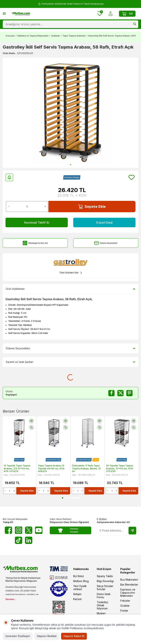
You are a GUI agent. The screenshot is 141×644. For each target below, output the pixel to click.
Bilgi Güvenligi (105, 581)
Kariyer (78, 599)
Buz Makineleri (129, 580)
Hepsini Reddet (47, 636)
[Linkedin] (29, 540)
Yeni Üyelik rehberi (80, 588)
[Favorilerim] (100, 14)
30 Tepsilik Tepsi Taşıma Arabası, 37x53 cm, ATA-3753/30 (120, 468)
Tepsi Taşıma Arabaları (74, 36)
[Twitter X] (29, 530)
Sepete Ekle (92, 207)
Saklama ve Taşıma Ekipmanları (33, 36)
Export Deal (104, 222)
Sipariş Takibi (105, 576)
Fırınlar (124, 611)
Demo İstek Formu (104, 596)
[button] (71, 165)
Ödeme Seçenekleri (106, 243)
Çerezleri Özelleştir (18, 636)
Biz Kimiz (79, 576)
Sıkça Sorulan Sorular (105, 588)
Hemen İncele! (68, 530)
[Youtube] (39, 530)
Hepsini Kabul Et (74, 636)
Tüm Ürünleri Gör (71, 273)
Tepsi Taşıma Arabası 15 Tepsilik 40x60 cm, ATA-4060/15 (51, 468)
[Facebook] (8, 530)
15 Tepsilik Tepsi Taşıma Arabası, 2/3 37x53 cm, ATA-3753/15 (17, 468)
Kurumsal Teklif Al (37, 222)
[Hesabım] (110, 14)
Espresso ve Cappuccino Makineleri (128, 593)
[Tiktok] (19, 540)
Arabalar (56, 36)
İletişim (77, 594)
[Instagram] (19, 530)
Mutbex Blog (81, 581)
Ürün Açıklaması (70, 289)
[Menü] (4, 13)
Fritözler (125, 601)
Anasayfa (10, 36)
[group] (70, 113)
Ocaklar (125, 606)
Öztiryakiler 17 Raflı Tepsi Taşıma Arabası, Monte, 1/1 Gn (86, 468)
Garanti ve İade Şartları (70, 362)
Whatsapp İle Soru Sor (35, 243)
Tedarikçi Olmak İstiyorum (102, 605)
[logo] (21, 14)
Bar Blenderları (129, 585)
